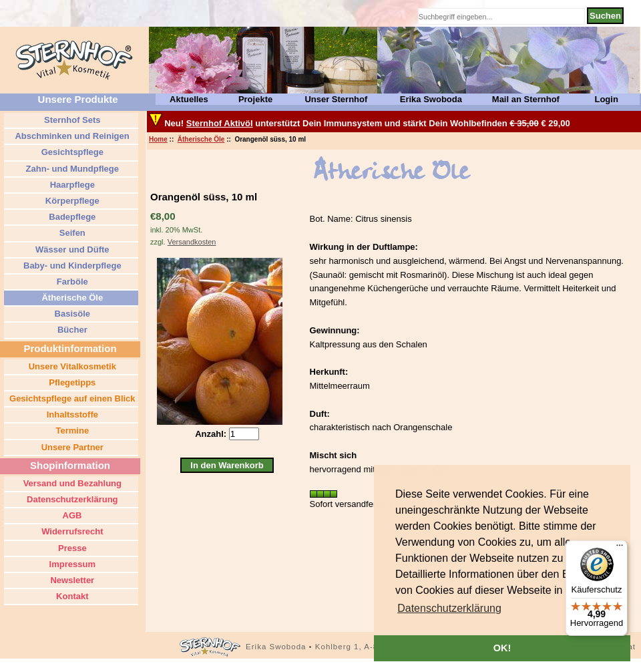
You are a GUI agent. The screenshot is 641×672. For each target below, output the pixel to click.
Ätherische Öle (201, 139)
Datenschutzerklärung (71, 499)
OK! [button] (502, 648)
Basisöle (71, 314)
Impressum (71, 564)
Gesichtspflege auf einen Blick (71, 398)
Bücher (71, 330)
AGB (71, 515)
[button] (449, 609)
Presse (71, 548)
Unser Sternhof (336, 99)
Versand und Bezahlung (71, 483)
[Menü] (620, 548)
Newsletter (71, 580)
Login (606, 99)
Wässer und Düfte (71, 249)
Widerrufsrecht (71, 531)
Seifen (71, 233)
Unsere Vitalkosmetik (71, 366)
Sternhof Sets (71, 120)
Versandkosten (192, 242)
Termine (71, 431)
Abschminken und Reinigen (71, 136)
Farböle (71, 282)
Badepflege (71, 217)
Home (158, 139)
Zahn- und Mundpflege (71, 169)
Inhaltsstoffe (71, 414)
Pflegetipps (71, 382)
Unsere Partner (71, 447)
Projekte (255, 99)
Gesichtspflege (71, 152)
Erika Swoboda (431, 99)
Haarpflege (71, 185)
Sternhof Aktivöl (220, 123)
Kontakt (71, 596)
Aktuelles (189, 99)
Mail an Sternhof (526, 99)
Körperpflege (71, 201)
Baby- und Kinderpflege (71, 266)
